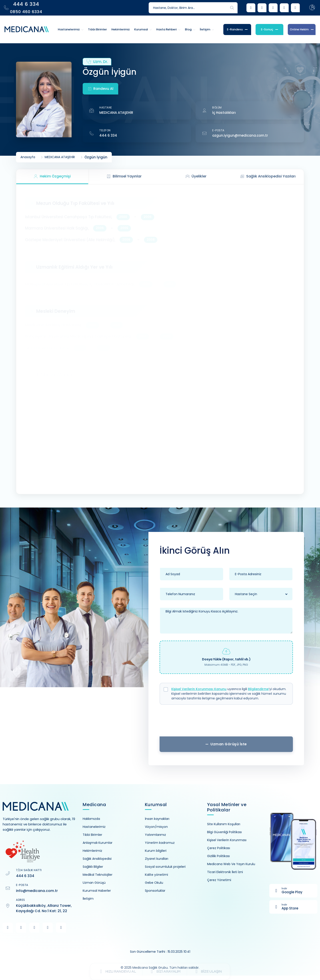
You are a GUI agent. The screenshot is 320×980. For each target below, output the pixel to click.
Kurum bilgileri (156, 851)
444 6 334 (108, 135)
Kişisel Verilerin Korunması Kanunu (199, 689)
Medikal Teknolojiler (98, 875)
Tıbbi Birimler (92, 835)
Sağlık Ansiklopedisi (97, 859)
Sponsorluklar (155, 891)
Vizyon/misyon (156, 827)
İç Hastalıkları (224, 113)
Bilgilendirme (258, 689)
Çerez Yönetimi (219, 880)
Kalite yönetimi (156, 875)
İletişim (88, 899)
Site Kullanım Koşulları (224, 824)
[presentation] (226, 722)
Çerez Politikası (219, 848)
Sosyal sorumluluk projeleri (165, 867)
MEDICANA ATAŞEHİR (116, 113)
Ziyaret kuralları (157, 859)
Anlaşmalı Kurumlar (98, 843)
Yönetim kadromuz (160, 843)
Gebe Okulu (154, 883)
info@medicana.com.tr (37, 891)
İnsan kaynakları (157, 819)
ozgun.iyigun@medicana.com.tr (240, 135)
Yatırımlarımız (155, 835)
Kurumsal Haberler (97, 891)
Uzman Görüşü (94, 883)
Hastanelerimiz (94, 827)
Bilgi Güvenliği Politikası (224, 832)
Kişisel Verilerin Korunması (227, 840)
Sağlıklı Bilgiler (93, 867)
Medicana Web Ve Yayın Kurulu (231, 864)
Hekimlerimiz (92, 851)
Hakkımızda (91, 819)
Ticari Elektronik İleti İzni (225, 872)
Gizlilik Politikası (218, 856)
